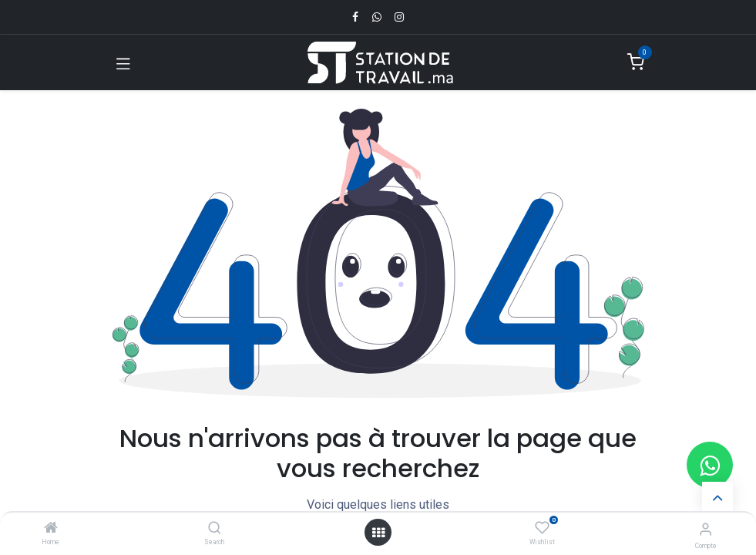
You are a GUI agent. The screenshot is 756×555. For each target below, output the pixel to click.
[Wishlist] (542, 528)
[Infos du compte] (706, 529)
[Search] (215, 529)
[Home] (51, 529)
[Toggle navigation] (123, 62)
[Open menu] (378, 533)
